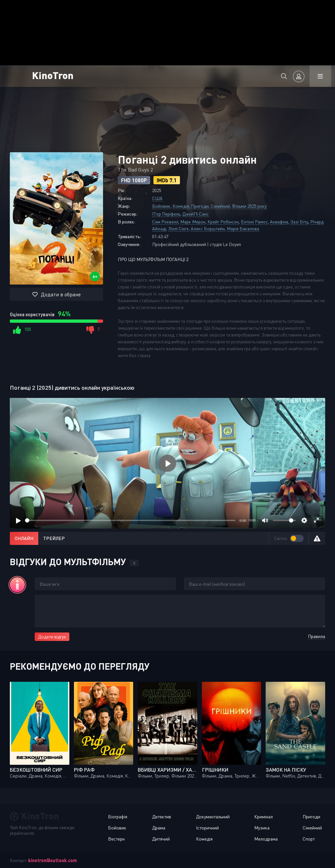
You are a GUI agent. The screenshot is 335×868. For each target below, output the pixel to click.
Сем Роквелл (165, 222)
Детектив (162, 817)
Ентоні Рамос (254, 222)
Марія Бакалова (243, 229)
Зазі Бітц (299, 222)
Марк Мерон (193, 222)
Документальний (213, 817)
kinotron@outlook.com (53, 860)
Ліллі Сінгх (178, 229)
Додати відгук (52, 637)
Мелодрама (266, 839)
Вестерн (116, 839)
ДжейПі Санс (195, 214)
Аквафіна (279, 222)
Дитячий (161, 839)
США (157, 198)
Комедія (181, 206)
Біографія (118, 817)
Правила (317, 636)
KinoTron (53, 75)
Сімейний (220, 206)
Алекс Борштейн (208, 229)
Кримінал (264, 817)
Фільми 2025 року (249, 206)
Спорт (309, 839)
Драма (159, 828)
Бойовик (161, 206)
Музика (262, 828)
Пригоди (200, 206)
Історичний (207, 828)
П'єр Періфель (166, 214)
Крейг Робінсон (223, 222)
